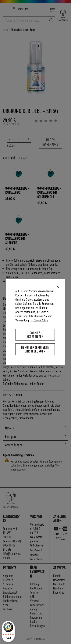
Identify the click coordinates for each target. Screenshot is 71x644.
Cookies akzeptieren (35, 335)
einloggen (34, 465)
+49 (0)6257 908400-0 (10, 533)
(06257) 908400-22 (12, 543)
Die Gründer (36, 588)
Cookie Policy (41, 320)
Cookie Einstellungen (37, 623)
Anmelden (21, 9)
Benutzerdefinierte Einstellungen (35, 349)
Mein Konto (59, 584)
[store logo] (61, 15)
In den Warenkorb (50, 142)
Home (6, 30)
